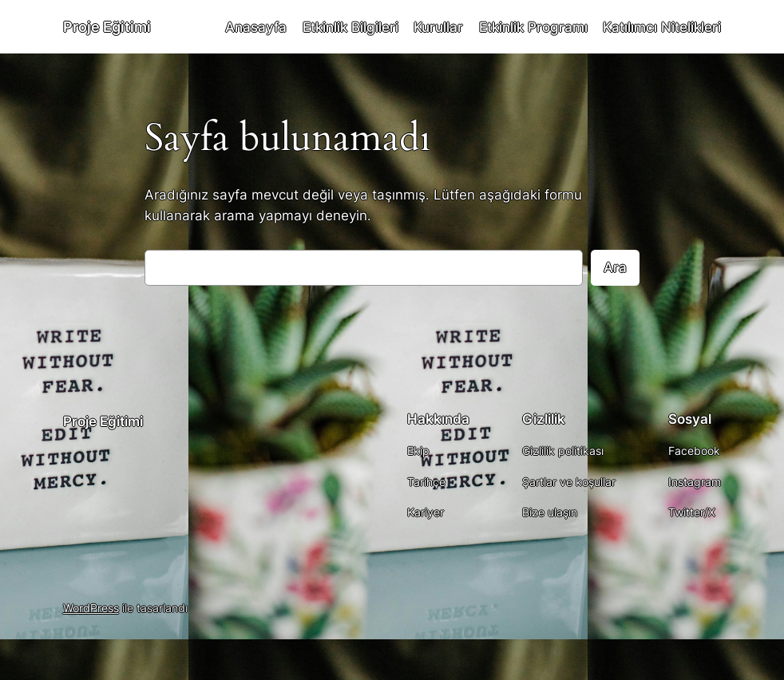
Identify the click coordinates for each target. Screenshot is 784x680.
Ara (615, 267)
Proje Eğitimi (107, 27)
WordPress (91, 608)
